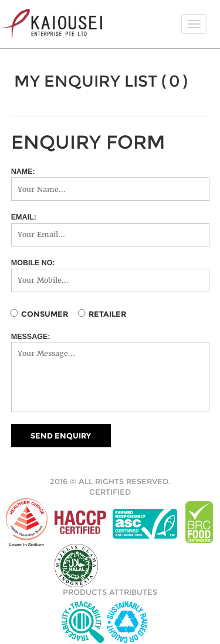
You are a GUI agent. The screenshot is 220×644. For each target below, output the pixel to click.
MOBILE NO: (33, 263)
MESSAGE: (31, 337)
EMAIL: (24, 217)
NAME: (23, 172)
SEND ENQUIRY (61, 436)
